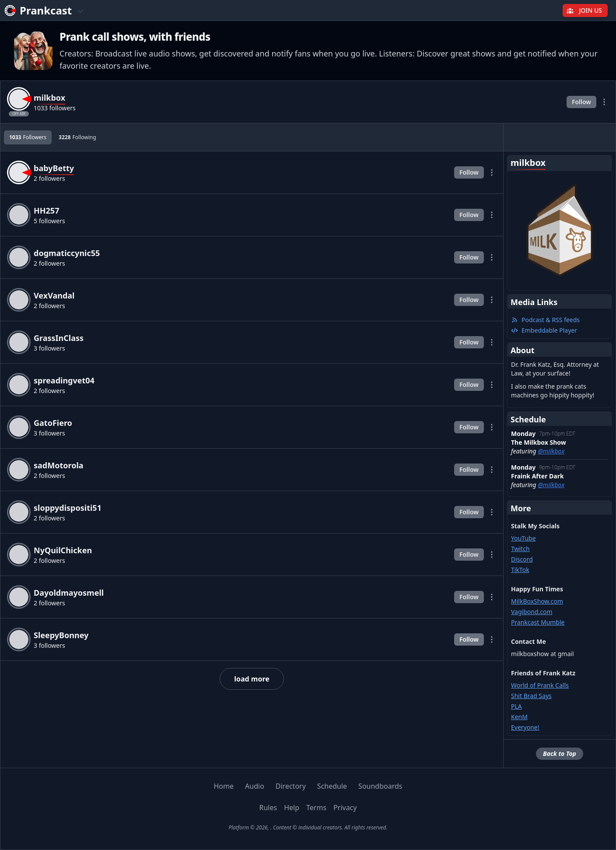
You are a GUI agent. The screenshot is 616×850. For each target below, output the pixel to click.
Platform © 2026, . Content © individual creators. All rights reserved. (308, 827)
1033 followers (55, 108)
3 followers (49, 348)
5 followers (49, 221)
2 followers (49, 178)
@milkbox (551, 451)
